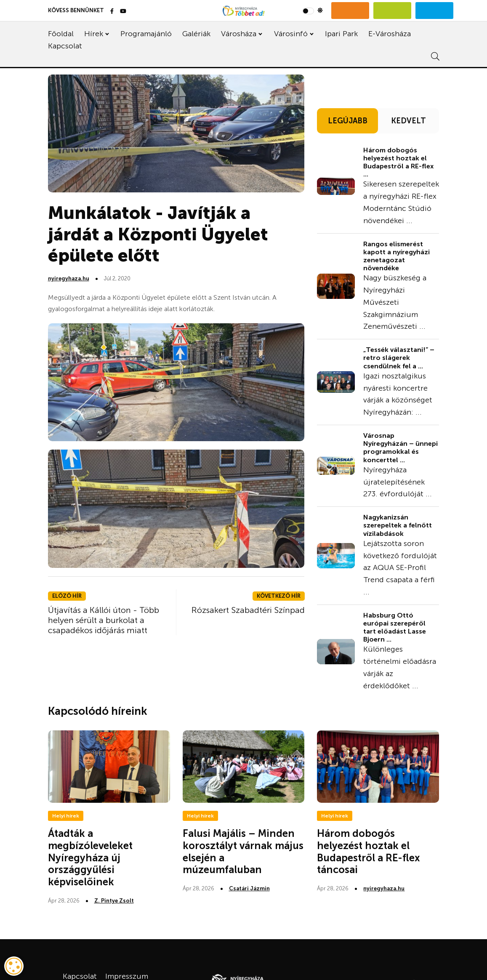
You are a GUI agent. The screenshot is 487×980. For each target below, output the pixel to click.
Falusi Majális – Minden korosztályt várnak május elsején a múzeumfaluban (243, 851)
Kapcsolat (65, 46)
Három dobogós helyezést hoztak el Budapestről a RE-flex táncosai (369, 851)
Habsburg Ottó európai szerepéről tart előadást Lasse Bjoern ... (395, 627)
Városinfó (291, 34)
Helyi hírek (66, 816)
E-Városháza (390, 34)
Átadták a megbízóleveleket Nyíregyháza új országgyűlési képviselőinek (90, 857)
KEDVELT (408, 121)
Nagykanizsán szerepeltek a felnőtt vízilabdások (398, 525)
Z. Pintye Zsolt (114, 901)
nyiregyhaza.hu (69, 278)
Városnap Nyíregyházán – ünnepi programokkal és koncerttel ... (401, 448)
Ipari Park (341, 34)
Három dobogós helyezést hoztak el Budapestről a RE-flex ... (398, 162)
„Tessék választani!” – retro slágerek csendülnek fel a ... (399, 358)
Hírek (94, 34)
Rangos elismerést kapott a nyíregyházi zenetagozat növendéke (397, 256)
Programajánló (146, 34)
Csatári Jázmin (249, 888)
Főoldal (61, 34)
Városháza (239, 34)
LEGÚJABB (348, 121)
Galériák (196, 34)
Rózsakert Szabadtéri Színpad (248, 610)
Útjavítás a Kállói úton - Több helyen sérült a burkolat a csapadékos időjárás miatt (104, 620)
